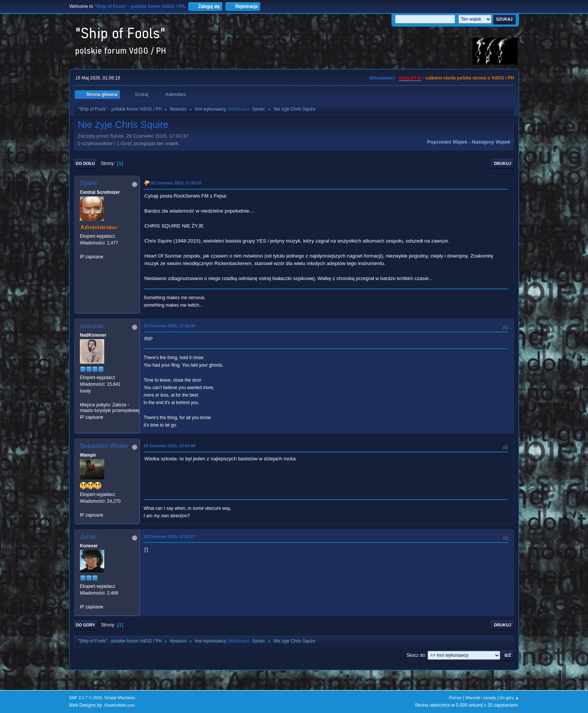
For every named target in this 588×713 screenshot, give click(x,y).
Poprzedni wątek (447, 142)
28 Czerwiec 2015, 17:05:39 (169, 326)
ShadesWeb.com (120, 705)
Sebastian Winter (104, 446)
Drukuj (502, 163)
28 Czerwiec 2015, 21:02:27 (169, 536)
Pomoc (456, 698)
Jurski (88, 537)
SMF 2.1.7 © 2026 (85, 698)
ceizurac (92, 326)
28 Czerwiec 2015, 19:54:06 (169, 446)
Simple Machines (120, 698)
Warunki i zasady (481, 698)
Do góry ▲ (509, 698)
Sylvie (258, 109)
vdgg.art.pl (410, 78)
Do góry (85, 625)
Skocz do (416, 655)
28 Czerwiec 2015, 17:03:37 (176, 183)
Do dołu (85, 163)
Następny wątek (491, 142)
